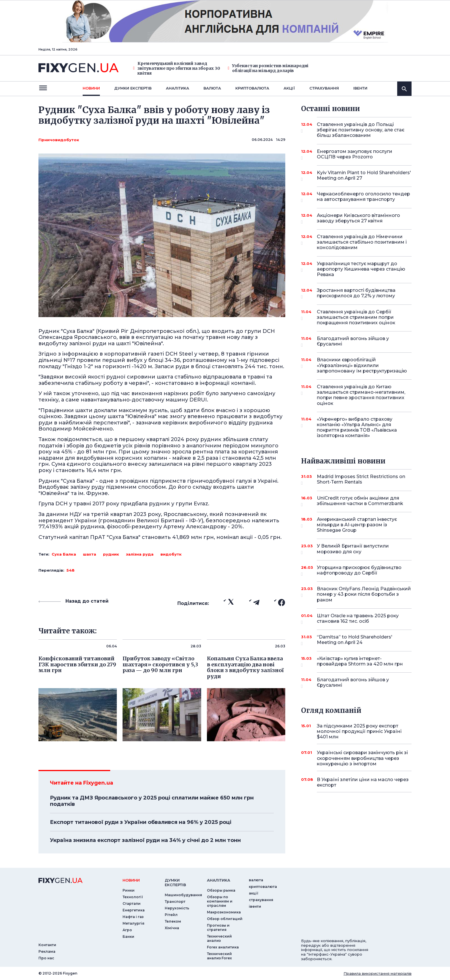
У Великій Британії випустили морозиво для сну (356, 549)
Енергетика (134, 910)
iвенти (360, 88)
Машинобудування (183, 895)
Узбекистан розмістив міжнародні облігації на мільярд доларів (268, 68)
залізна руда (140, 554)
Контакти (47, 945)
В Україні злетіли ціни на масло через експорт (363, 782)
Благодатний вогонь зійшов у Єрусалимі (356, 342)
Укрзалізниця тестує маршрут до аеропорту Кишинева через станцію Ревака (361, 269)
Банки (128, 937)
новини (91, 88)
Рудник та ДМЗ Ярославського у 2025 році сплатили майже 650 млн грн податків (152, 801)
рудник (111, 554)
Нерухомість (177, 908)
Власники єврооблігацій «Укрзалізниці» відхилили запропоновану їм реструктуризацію (362, 365)
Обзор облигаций (225, 919)
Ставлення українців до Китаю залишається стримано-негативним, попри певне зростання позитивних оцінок (361, 395)
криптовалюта (252, 88)
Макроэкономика (224, 912)
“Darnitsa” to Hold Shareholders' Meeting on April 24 (356, 640)
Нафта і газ (133, 917)
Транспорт (175, 902)
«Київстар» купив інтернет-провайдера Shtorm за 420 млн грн (360, 662)
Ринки (129, 890)
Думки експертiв (133, 88)
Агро (127, 930)
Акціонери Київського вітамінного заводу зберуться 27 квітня (358, 219)
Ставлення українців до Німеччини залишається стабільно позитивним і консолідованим (362, 242)
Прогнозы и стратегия (218, 927)
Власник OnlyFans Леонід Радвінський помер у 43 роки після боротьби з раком (364, 594)
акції (289, 88)
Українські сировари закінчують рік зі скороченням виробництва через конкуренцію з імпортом (362, 758)
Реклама (47, 951)
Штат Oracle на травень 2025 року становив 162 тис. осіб (358, 619)
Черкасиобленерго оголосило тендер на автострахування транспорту (363, 197)
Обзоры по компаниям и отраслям (220, 901)
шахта (90, 554)
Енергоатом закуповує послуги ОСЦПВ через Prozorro (356, 155)
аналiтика (219, 880)
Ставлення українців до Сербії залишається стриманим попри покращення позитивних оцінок (356, 317)
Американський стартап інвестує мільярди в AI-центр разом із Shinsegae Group (357, 525)
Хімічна (172, 928)
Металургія (133, 923)
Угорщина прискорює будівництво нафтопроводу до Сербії (359, 571)
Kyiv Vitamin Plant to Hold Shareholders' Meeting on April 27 (364, 176)
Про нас (46, 958)
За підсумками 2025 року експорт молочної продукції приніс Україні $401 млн (359, 731)
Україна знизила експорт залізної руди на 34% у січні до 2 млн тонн (145, 840)
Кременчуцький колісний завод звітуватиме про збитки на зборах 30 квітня (177, 68)
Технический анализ (219, 938)
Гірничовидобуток (59, 140)
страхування (324, 88)
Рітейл (171, 915)
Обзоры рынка (221, 890)
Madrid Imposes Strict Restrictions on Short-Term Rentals (361, 480)
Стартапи (132, 904)
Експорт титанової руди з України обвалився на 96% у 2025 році (141, 822)
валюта (212, 88)
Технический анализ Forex (219, 956)
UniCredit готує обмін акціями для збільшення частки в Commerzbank (360, 501)
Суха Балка (64, 554)
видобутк (171, 554)
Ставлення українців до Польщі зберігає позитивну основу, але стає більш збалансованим (361, 130)
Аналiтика (178, 88)
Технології (133, 897)
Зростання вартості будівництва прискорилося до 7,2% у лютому (356, 293)
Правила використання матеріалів (378, 973)
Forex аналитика (223, 947)
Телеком (173, 921)
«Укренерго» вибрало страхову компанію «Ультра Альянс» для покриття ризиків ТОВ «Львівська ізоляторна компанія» (357, 427)
